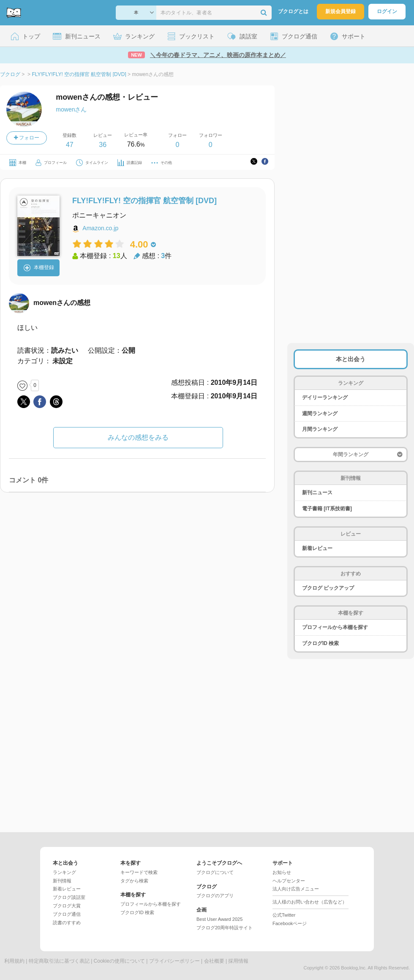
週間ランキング (320, 414)
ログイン (387, 11)
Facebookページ (290, 923)
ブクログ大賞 (67, 906)
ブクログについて (215, 872)
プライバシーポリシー (174, 961)
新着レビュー (317, 548)
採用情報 (238, 961)
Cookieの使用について (119, 961)
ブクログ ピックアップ (328, 588)
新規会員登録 (340, 11)
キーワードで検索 (139, 872)
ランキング (64, 872)
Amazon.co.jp (100, 228)
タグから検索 (134, 881)
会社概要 (214, 961)
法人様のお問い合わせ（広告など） (310, 902)
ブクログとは (293, 11)
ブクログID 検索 (320, 643)
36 (103, 145)
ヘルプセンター (289, 881)
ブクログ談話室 (69, 897)
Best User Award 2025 (219, 919)
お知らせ (282, 872)
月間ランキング (320, 429)
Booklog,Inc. (354, 968)
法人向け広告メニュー (296, 889)
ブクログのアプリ (215, 896)
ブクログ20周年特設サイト (225, 928)
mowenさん (71, 109)
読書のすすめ (67, 923)
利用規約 (14, 961)
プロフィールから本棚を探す (335, 627)
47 (70, 145)
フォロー (27, 138)
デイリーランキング (325, 397)
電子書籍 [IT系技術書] (327, 509)
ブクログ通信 (67, 914)
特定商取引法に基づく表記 (59, 961)
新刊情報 (62, 881)
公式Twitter (284, 915)
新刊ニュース (317, 493)
